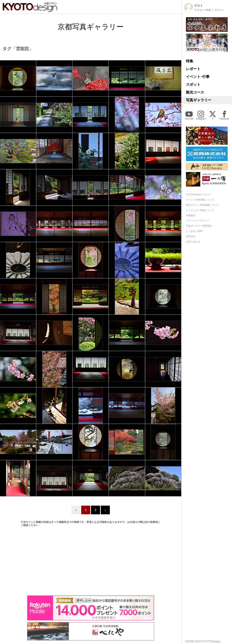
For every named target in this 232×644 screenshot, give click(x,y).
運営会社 (191, 236)
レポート (193, 69)
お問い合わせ (193, 242)
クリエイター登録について (200, 210)
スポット (193, 84)
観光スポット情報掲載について (202, 205)
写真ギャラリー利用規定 (199, 226)
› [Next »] (105, 510)
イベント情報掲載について (200, 200)
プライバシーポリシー (198, 221)
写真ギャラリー (199, 100)
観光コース (195, 92)
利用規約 (191, 215)
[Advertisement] (91, 561)
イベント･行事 (198, 77)
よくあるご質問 (194, 231)
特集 (190, 61)
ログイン (219, 10)
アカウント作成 (203, 10)
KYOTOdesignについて (198, 194)
